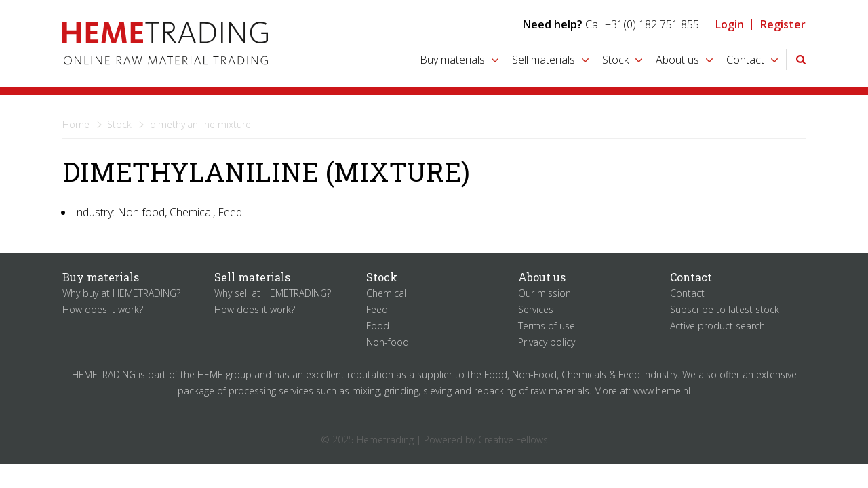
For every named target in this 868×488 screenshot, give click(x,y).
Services (536, 309)
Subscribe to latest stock (725, 309)
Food (378, 326)
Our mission (545, 293)
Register (783, 24)
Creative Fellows (513, 440)
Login (730, 24)
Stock (615, 60)
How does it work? (103, 309)
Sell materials (544, 60)
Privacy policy (547, 342)
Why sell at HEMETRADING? (273, 293)
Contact (745, 60)
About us (677, 60)
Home (76, 124)
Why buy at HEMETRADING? (121, 293)
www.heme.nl (662, 391)
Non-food (388, 342)
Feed (377, 309)
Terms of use (547, 326)
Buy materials (452, 60)
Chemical (386, 293)
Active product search (717, 326)
